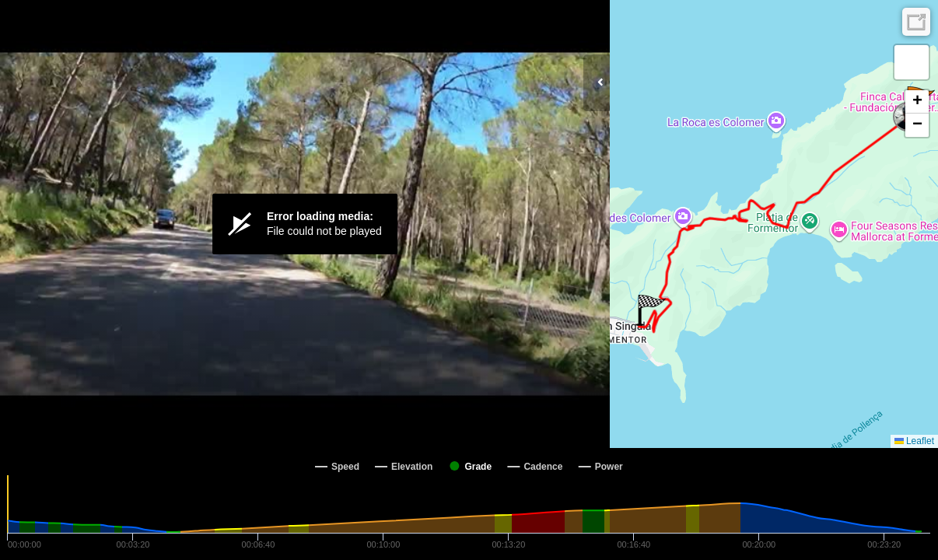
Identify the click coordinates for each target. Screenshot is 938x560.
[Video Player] (305, 224)
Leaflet (914, 441)
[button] (651, 310)
